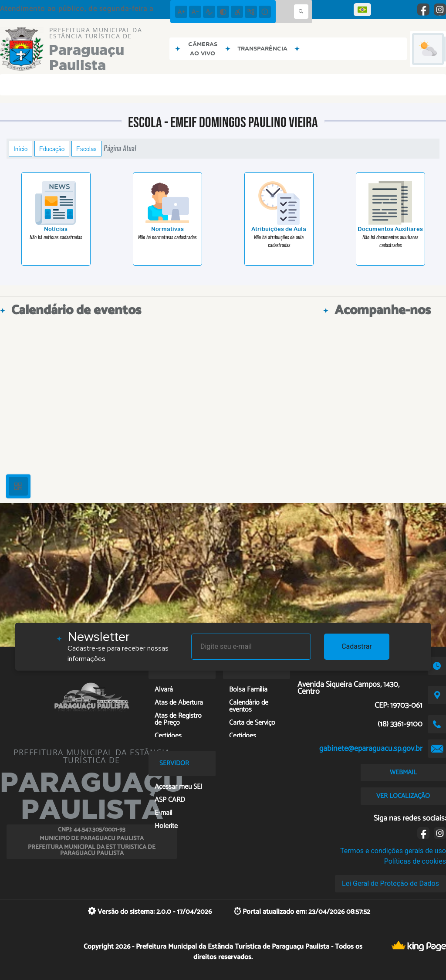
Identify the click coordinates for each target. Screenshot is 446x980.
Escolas (86, 149)
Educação (52, 149)
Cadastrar (357, 646)
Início (20, 149)
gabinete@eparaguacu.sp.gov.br (371, 749)
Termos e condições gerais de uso (393, 851)
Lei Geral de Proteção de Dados (390, 883)
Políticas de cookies (415, 861)
